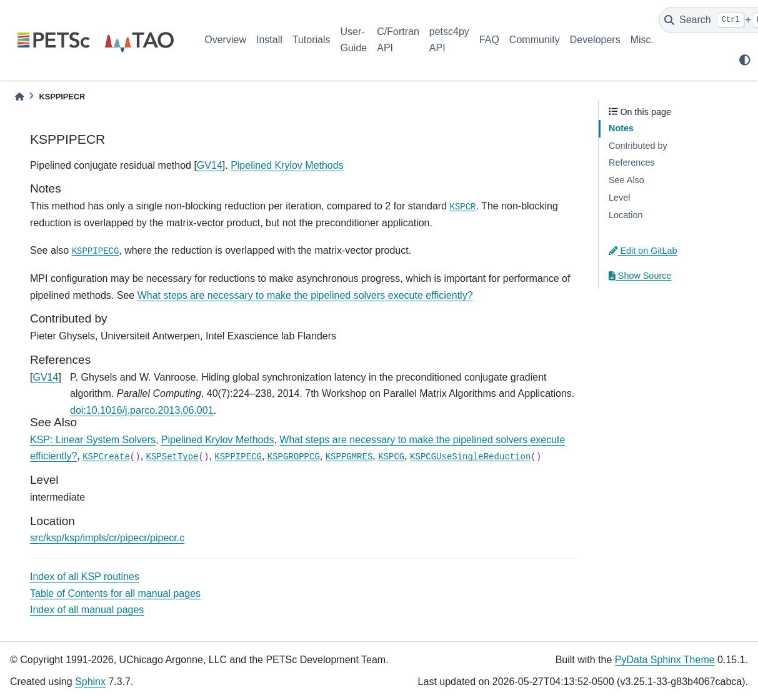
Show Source (640, 276)
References (632, 162)
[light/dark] (745, 60)
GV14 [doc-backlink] (45, 377)
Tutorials (312, 40)
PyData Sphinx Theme (665, 660)
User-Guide (354, 40)
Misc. (642, 40)
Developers (595, 40)
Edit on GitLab (643, 251)
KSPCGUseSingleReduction (470, 457)
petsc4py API (449, 40)
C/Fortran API (398, 40)
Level (619, 197)
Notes (621, 128)
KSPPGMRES (349, 457)
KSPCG (391, 457)
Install (269, 40)
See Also (626, 180)
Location (626, 215)
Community (535, 40)
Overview (225, 40)
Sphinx (90, 682)
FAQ (489, 40)
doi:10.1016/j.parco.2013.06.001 (142, 410)
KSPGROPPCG (294, 457)
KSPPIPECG (96, 251)
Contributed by (638, 146)
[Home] (19, 97)
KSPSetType (172, 457)
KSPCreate (106, 457)
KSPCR (463, 207)
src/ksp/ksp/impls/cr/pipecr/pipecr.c (107, 538)
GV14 (210, 165)
